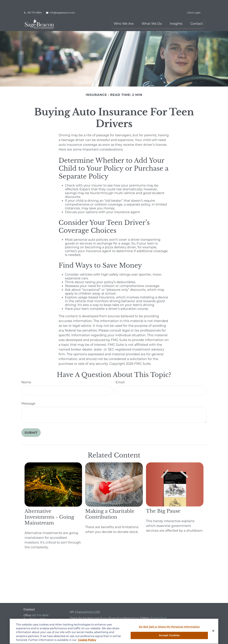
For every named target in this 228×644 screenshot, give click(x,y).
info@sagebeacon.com (60, 3)
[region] (114, 631)
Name (26, 373)
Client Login (194, 3)
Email (120, 373)
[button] (124, 14)
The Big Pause (163, 501)
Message (28, 394)
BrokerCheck (159, 609)
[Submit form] (31, 423)
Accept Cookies (169, 635)
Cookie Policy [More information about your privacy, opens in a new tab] (87, 640)
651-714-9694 (33, 3)
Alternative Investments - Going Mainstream (49, 507)
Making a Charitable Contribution (110, 505)
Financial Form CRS (87, 602)
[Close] (213, 631)
